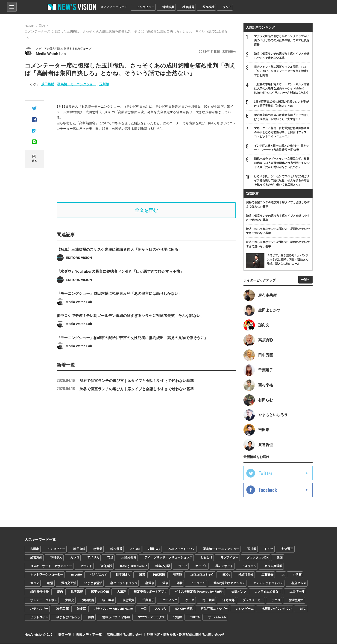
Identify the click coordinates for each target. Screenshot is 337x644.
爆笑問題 (88, 600)
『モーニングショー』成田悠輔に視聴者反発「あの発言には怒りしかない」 (119, 306)
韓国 (280, 558)
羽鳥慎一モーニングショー (77, 84)
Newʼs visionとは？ (39, 635)
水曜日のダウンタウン (277, 609)
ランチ (227, 7)
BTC (303, 609)
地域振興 (168, 7)
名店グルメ (299, 583)
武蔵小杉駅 (163, 566)
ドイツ (269, 549)
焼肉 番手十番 (40, 592)
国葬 (91, 617)
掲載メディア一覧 (89, 635)
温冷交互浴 (69, 583)
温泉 (165, 583)
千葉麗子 (148, 600)
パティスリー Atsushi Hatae (113, 609)
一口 (144, 609)
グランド (86, 566)
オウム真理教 (273, 566)
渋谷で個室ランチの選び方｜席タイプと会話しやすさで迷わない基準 (125, 381)
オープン (201, 566)
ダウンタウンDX (258, 558)
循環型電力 (296, 600)
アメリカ (93, 558)
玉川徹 (104, 84)
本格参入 (56, 558)
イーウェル (198, 583)
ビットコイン (39, 617)
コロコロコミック (202, 575)
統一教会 (108, 600)
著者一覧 (64, 635)
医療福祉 (208, 7)
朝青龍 (177, 575)
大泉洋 (122, 592)
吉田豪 (35, 549)
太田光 (70, 600)
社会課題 (188, 7)
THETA (195, 617)
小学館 (297, 575)
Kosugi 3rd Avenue (134, 566)
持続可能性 (246, 575)
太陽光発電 (129, 558)
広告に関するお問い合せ (124, 635)
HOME (29, 26)
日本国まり (123, 575)
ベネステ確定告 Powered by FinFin (199, 592)
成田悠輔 (48, 84)
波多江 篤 (63, 609)
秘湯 (50, 583)
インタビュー (145, 7)
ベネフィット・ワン (182, 549)
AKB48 (135, 549)
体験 (179, 583)
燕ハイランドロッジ (124, 583)
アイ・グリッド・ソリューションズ (168, 558)
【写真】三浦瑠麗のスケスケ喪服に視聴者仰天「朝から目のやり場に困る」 (119, 262)
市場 (110, 558)
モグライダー (229, 558)
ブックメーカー (253, 600)
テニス (276, 600)
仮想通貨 (128, 600)
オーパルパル (217, 617)
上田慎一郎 (297, 592)
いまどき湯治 (93, 583)
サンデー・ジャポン (44, 600)
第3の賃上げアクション (229, 583)
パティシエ (170, 600)
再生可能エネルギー (214, 609)
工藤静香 (267, 575)
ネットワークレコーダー (47, 575)
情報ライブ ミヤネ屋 (116, 617)
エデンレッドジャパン (268, 583)
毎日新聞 (208, 600)
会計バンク (239, 592)
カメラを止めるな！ (268, 592)
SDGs (226, 575)
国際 (142, 575)
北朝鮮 (177, 617)
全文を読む (146, 210)
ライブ (183, 566)
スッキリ (161, 609)
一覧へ (305, 280)
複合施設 (106, 566)
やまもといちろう (68, 617)
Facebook (268, 490)
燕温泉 (150, 583)
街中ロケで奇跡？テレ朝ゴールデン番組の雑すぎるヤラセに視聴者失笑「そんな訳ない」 (130, 329)
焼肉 (60, 592)
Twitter (266, 473)
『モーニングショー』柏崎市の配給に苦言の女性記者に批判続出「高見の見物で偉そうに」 (132, 351)
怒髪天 (98, 549)
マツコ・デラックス (151, 617)
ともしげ (206, 558)
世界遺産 (77, 592)
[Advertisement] (147, 167)
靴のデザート (224, 566)
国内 (42, 26)
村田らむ (154, 549)
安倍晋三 (287, 549)
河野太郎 (229, 600)
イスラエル (249, 566)
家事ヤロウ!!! (100, 592)
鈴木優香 (116, 549)
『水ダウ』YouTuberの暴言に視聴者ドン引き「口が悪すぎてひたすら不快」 (120, 284)
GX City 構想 (184, 609)
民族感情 (159, 575)
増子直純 (79, 549)
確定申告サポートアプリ (151, 592)
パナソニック (99, 575)
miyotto (77, 575)
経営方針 (36, 558)
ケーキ (190, 600)
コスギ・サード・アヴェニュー (51, 566)
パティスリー (39, 609)
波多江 (81, 609)
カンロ (75, 558)
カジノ (35, 583)
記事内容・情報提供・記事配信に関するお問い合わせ (185, 635)
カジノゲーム (245, 609)
